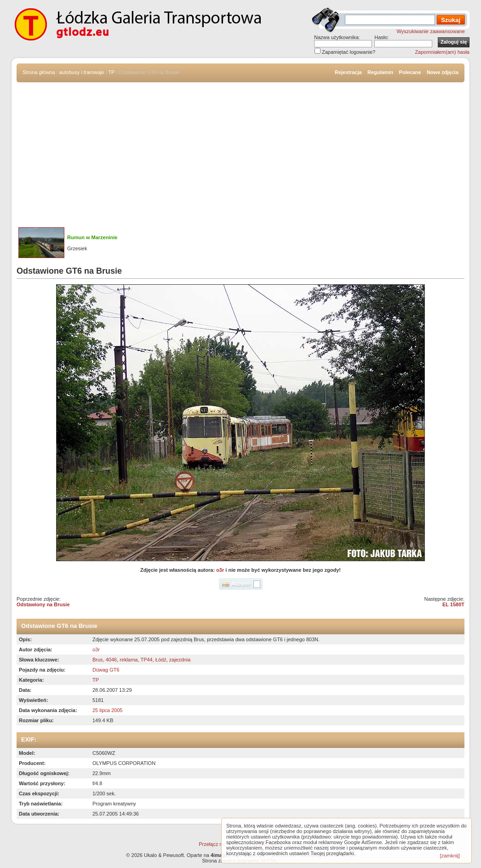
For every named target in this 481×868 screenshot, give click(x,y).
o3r (220, 570)
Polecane (410, 72)
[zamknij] (450, 856)
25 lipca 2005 (107, 710)
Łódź (161, 660)
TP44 (146, 660)
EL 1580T (453, 604)
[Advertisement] (240, 151)
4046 (111, 660)
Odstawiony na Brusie (43, 604)
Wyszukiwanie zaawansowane (431, 31)
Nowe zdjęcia (443, 72)
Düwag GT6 (106, 670)
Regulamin (380, 72)
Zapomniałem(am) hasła (442, 52)
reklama (129, 660)
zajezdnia (180, 660)
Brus (98, 660)
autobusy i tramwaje (82, 72)
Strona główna (39, 72)
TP (111, 72)
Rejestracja (348, 72)
